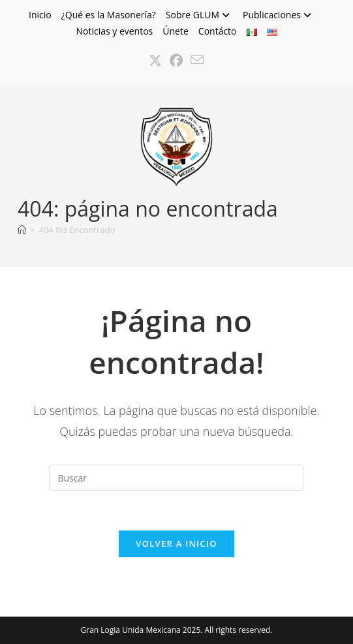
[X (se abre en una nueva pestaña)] (155, 61)
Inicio (40, 15)
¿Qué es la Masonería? (109, 15)
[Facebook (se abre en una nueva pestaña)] (176, 61)
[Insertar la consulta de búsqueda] (176, 478)
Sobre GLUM (199, 15)
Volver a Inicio (176, 544)
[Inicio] (22, 230)
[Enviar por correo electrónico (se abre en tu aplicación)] (197, 61)
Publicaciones (279, 15)
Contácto (218, 31)
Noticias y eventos (114, 31)
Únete (176, 31)
